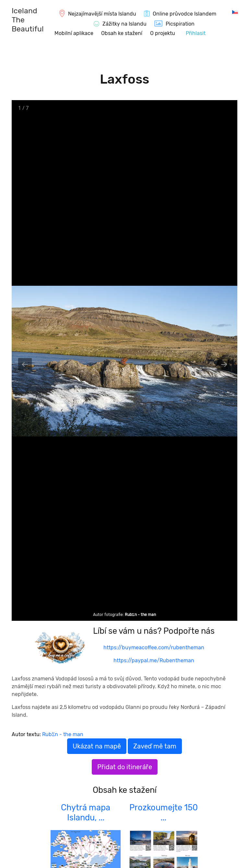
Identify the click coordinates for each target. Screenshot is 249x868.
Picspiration (180, 24)
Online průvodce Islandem (184, 14)
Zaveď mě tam (155, 746)
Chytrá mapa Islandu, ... (86, 812)
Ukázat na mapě (97, 746)
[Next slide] (224, 364)
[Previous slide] (25, 364)
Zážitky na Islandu (124, 24)
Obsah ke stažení (122, 33)
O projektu (163, 33)
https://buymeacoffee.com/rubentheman (154, 648)
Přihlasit (196, 33)
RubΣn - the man (140, 615)
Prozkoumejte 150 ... (164, 812)
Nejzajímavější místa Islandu (102, 14)
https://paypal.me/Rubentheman (154, 660)
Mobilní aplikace (74, 33)
